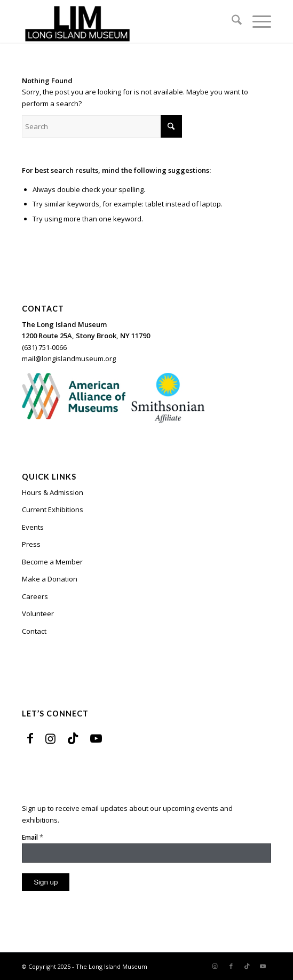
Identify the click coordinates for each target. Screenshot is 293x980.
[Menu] (256, 21)
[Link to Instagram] (50, 738)
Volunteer (38, 614)
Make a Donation (50, 579)
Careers (35, 596)
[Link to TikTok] (73, 738)
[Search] (231, 21)
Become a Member (52, 562)
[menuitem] (231, 21)
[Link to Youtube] (96, 738)
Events (33, 527)
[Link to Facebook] (30, 738)
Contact (34, 631)
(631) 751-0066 (44, 347)
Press (31, 544)
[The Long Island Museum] (121, 21)
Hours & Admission (53, 492)
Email (33, 837)
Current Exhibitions (53, 509)
